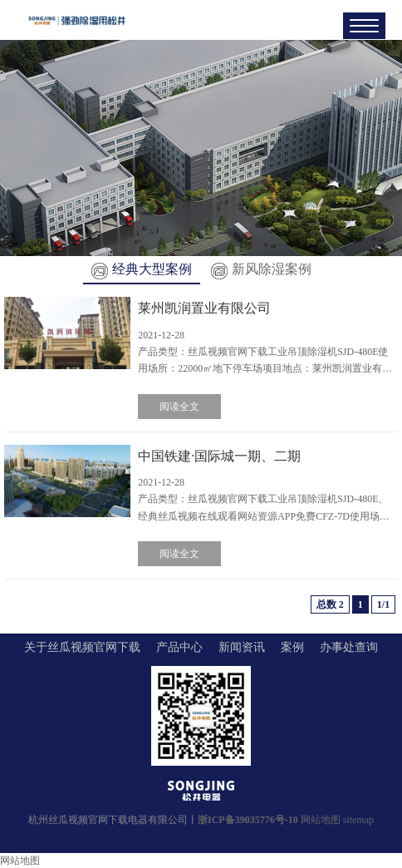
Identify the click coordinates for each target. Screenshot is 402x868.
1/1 (383, 604)
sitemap (358, 820)
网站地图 (321, 820)
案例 (292, 647)
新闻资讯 (242, 647)
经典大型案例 (142, 269)
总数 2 (330, 604)
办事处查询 (349, 647)
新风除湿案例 (261, 269)
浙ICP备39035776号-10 (248, 820)
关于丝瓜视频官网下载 (82, 647)
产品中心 (179, 647)
